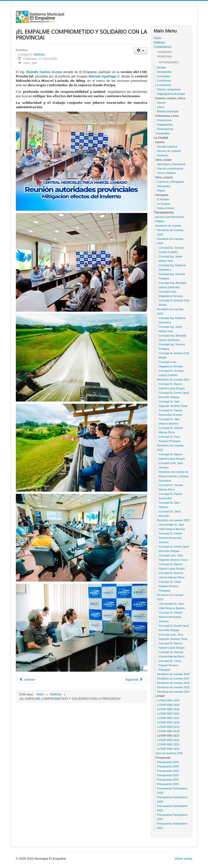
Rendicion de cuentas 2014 (173, 692)
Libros (161, 107)
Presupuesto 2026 (168, 766)
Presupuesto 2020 (168, 784)
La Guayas (163, 204)
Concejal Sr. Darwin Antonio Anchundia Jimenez (171, 538)
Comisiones (164, 81)
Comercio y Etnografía (170, 182)
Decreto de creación (169, 151)
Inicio (157, 38)
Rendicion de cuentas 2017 (173, 678)
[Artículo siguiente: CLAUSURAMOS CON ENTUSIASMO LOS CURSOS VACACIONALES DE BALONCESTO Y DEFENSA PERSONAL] (134, 680)
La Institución (163, 85)
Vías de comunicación (170, 169)
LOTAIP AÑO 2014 (168, 749)
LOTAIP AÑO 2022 (168, 714)
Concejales (164, 76)
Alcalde (161, 67)
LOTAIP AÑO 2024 (168, 705)
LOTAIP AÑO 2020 (168, 722)
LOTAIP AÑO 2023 (168, 709)
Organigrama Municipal (171, 94)
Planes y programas (169, 89)
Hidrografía (164, 186)
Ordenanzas (164, 120)
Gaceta (161, 103)
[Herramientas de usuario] (141, 51)
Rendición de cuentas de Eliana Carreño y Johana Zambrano (173, 476)
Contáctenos (163, 47)
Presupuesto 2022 (168, 775)
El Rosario (163, 199)
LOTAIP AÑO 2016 (168, 740)
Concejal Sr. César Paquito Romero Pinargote (170, 586)
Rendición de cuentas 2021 (173, 380)
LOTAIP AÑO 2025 (168, 700)
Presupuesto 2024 (168, 762)
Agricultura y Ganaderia (171, 164)
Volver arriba (183, 859)
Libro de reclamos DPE (169, 753)
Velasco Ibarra (166, 208)
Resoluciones (165, 129)
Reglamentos (165, 125)
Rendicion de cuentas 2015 (173, 687)
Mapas (161, 191)
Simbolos (163, 155)
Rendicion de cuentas (168, 226)
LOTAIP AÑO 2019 (168, 727)
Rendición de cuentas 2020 (173, 520)
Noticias (39, 54)
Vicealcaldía (164, 72)
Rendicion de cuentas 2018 (173, 674)
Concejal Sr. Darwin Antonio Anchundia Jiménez (171, 617)
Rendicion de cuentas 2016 (173, 683)
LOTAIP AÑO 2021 (168, 718)
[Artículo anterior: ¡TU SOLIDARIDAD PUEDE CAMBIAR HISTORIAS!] (28, 680)
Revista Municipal (168, 111)
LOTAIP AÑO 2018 (168, 731)
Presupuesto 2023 (168, 771)
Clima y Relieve (166, 173)
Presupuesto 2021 (168, 780)
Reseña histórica (167, 147)
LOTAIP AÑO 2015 (168, 744)
